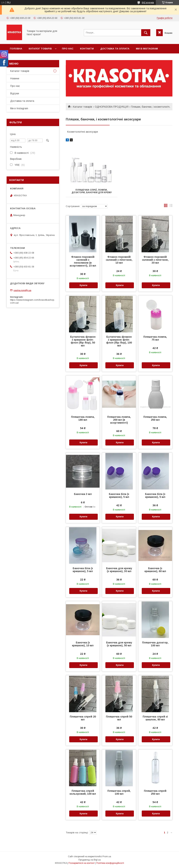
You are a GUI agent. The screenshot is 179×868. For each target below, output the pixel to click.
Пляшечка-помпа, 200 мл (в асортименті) (119, 420)
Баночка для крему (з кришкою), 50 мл (119, 644)
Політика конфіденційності (110, 863)
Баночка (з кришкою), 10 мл (83, 644)
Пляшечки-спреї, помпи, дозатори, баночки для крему (92, 191)
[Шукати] (146, 33)
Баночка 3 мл (83, 494)
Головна (16, 49)
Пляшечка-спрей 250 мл (155, 792)
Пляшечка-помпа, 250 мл (155, 418)
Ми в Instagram (147, 49)
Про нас (68, 49)
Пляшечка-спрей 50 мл (119, 718)
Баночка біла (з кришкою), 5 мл (119, 495)
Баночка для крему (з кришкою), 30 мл (119, 570)
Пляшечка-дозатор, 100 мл (155, 644)
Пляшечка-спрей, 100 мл (119, 792)
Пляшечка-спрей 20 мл (83, 718)
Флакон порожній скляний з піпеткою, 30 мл (155, 260)
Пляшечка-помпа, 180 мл (83, 418)
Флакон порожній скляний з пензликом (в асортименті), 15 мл (83, 261)
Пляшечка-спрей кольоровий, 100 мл (83, 792)
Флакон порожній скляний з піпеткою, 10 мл (119, 260)
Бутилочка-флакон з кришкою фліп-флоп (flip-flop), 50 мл (83, 341)
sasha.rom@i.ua (22, 290)
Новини (15, 78)
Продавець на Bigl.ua (89, 860)
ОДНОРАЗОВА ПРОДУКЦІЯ (112, 107)
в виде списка (171, 206)
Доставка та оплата (115, 49)
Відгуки (15, 93)
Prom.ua (107, 857)
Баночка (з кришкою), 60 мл (155, 570)
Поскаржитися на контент (82, 863)
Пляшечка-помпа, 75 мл (155, 338)
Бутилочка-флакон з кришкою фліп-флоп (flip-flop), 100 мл (119, 341)
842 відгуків (148, 3)
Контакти (87, 49)
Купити (83, 285)
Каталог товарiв (40, 49)
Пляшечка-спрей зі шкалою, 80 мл (155, 718)
